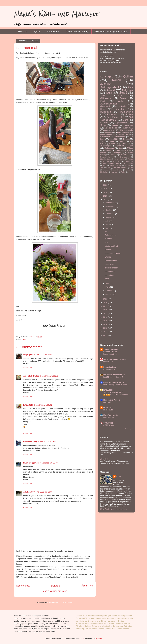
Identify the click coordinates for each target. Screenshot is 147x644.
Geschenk (105, 106)
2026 (106, 185)
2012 (106, 332)
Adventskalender (109, 104)
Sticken (129, 114)
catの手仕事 (108, 423)
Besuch (108, 250)
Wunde (108, 257)
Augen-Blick (119, 146)
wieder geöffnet (111, 246)
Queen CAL (128, 128)
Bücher (115, 125)
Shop (103, 125)
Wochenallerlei (111, 261)
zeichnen (106, 84)
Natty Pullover (109, 418)
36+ (107, 242)
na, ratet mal (110, 272)
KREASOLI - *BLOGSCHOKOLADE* (113, 391)
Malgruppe (127, 90)
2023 (106, 196)
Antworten (27, 368)
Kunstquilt (112, 114)
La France (125, 144)
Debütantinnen (111, 235)
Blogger (99, 638)
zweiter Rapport (111, 268)
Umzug (106, 161)
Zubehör (120, 109)
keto (105, 165)
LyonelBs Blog (110, 367)
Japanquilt (108, 132)
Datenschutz (105, 157)
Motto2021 (114, 139)
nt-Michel (104, 459)
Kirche (126, 139)
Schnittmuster (118, 170)
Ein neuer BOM (109, 369)
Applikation (121, 123)
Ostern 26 (107, 402)
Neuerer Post (23, 586)
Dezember (110, 203)
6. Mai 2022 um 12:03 (47, 442)
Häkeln (123, 106)
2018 (106, 310)
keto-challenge (116, 165)
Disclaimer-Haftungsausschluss (111, 32)
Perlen (123, 172)
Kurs (103, 109)
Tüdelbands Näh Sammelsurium (111, 351)
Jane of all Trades (31, 376)
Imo (124, 163)
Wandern (112, 144)
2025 (106, 189)
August (109, 217)
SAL (121, 148)
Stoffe (103, 96)
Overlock (123, 157)
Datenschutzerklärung (77, 32)
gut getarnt (109, 275)
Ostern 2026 (108, 362)
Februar (109, 291)
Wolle (121, 101)
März (108, 287)
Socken (113, 155)
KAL (127, 150)
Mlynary (108, 150)
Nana (118, 476)
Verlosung (129, 161)
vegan (127, 165)
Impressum (53, 32)
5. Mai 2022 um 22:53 (43, 355)
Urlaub (130, 148)
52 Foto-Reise (111, 128)
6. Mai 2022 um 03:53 (49, 376)
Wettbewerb (117, 161)
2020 (106, 302)
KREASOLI (28, 405)
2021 (106, 299)
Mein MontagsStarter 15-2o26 (115, 385)
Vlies (102, 141)
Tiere (130, 87)
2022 (106, 200)
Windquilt (117, 152)
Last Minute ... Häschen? (113, 377)
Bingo (118, 150)
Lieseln (103, 152)
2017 (106, 313)
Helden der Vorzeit (111, 400)
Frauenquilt (105, 137)
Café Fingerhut (114, 117)
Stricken (123, 93)
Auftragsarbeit (110, 87)
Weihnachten (126, 112)
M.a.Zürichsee (106, 159)
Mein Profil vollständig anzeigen (113, 509)
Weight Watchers (120, 168)
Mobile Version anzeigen (55, 591)
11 (106, 231)
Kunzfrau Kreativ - (111, 415)
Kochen (104, 123)
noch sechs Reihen (113, 253)
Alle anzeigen (129, 429)
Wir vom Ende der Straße (114, 359)
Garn (125, 120)
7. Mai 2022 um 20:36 (49, 463)
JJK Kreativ (28, 492)
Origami (122, 141)
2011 (106, 335)
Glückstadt (106, 98)
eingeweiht (109, 264)
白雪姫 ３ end (109, 425)
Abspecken (123, 134)
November (110, 206)
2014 (106, 324)
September (110, 214)
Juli (107, 221)
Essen (26, 340)
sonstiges (107, 76)
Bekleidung (106, 112)
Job (102, 168)
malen (121, 96)
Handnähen (120, 137)
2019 (106, 306)
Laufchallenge (123, 132)
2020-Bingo (105, 146)
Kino (131, 168)
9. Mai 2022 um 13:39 (43, 492)
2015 (106, 321)
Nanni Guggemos (31, 463)
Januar (109, 294)
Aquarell (111, 90)
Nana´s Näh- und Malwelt (57, 14)
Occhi (108, 168)
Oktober (109, 210)
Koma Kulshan (119, 159)
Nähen (116, 80)
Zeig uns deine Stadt (111, 163)
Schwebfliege (124, 155)
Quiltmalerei (109, 148)
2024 (106, 192)
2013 (106, 328)
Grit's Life (108, 408)
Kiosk (131, 163)
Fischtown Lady (30, 442)
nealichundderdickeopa (114, 382)
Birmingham (104, 172)
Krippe (112, 141)
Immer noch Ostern (111, 354)
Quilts (37, 32)
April (108, 283)
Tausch (106, 170)
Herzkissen (115, 172)
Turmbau (109, 239)
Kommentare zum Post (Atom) (60, 602)
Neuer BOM (108, 410)
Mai (107, 228)
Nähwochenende (126, 130)
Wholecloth (128, 125)
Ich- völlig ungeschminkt (114, 375)
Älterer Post (87, 586)
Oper (131, 146)
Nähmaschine (106, 134)
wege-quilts (28, 355)
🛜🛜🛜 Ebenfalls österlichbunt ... (117, 395)
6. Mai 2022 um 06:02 (43, 405)
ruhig (107, 279)
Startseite (23, 32)
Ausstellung (109, 130)
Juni (107, 225)
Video (128, 170)
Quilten (128, 76)
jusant (82, 638)
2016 (106, 317)
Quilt (103, 101)
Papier (130, 159)
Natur (109, 93)
